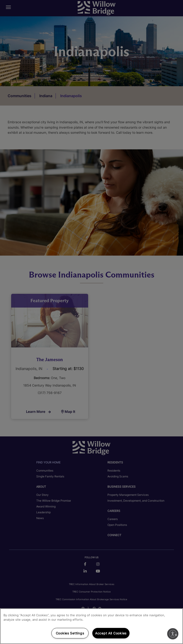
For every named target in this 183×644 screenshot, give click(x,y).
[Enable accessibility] (173, 634)
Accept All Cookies (111, 633)
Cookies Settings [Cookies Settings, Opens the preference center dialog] (70, 633)
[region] (91, 626)
